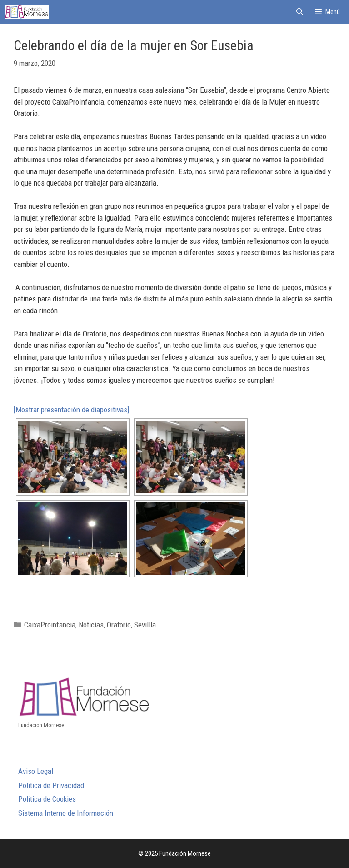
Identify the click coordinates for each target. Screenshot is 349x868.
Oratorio (119, 625)
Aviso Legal (36, 771)
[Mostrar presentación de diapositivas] (71, 410)
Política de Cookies (47, 799)
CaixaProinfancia (50, 625)
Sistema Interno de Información (66, 813)
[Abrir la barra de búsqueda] (299, 12)
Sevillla (145, 625)
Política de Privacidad (51, 785)
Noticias (91, 625)
